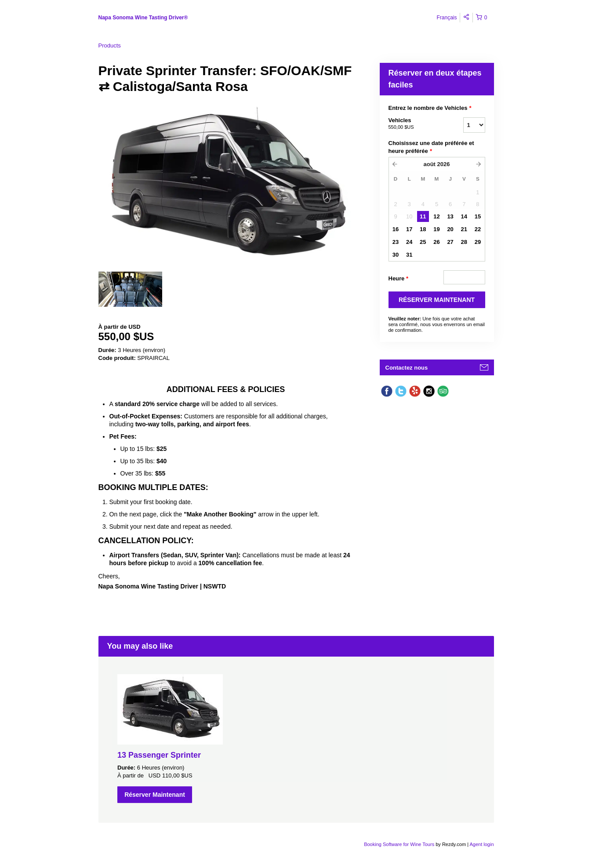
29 (478, 242)
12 (436, 216)
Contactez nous (407, 368)
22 (478, 229)
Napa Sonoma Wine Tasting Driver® (143, 18)
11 (423, 216)
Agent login (481, 844)
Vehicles (415, 124)
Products (110, 45)
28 (464, 242)
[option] (130, 289)
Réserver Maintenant (155, 795)
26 (436, 242)
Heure (399, 279)
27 (450, 242)
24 (409, 242)
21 (464, 229)
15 (478, 216)
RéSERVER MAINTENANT (437, 300)
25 (423, 242)
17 (409, 229)
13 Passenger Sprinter (159, 755)
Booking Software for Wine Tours (400, 844)
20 (450, 229)
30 (396, 255)
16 (396, 229)
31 (409, 255)
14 (464, 216)
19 (436, 229)
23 (396, 242)
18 (423, 229)
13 (450, 216)
